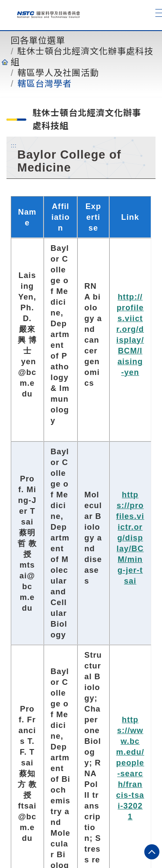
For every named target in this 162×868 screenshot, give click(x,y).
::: (14, 145)
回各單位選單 (38, 41)
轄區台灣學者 (44, 84)
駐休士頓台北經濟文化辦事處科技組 (82, 57)
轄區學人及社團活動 (58, 73)
